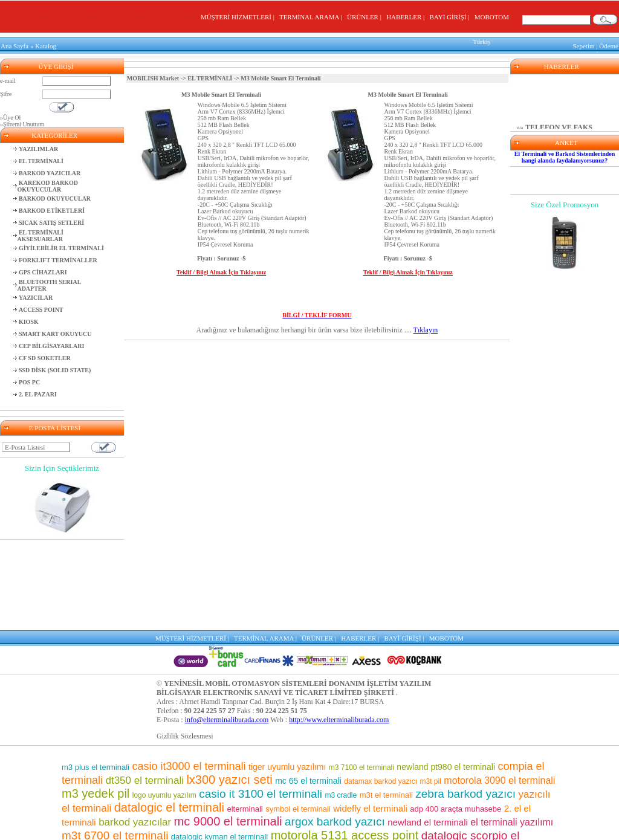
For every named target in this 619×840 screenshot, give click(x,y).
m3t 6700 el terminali (115, 745)
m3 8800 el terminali (411, 825)
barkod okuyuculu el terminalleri (171, 825)
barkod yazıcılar (135, 732)
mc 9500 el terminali (362, 759)
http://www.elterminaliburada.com (339, 629)
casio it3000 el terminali (189, 676)
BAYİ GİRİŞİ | (451, 17)
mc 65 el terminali (308, 690)
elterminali (245, 718)
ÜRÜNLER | (366, 17)
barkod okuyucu (388, 786)
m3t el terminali (386, 704)
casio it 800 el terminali (469, 758)
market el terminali (218, 801)
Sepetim (583, 45)
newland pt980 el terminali (446, 676)
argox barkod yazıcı (335, 731)
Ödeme (609, 45)
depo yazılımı (210, 759)
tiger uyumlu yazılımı (287, 676)
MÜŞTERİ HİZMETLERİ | (239, 17)
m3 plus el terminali (96, 677)
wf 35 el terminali (280, 759)
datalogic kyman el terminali (219, 746)
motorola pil (115, 787)
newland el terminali (428, 732)
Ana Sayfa (15, 45)
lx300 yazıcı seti (229, 689)
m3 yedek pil (96, 703)
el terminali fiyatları (134, 813)
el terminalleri (316, 787)
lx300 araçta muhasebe (490, 825)
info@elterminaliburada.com (227, 629)
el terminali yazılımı (512, 732)
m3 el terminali (343, 825)
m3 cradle (341, 705)
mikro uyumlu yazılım (159, 774)
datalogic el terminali (169, 717)
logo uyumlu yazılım (164, 705)
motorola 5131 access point (345, 745)
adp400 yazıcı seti (475, 800)
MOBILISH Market (153, 75)
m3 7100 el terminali (361, 677)
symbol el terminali (298, 718)
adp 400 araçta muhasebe (455, 718)
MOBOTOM (492, 17)
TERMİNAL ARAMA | (312, 17)
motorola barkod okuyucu (314, 813)
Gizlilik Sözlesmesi (185, 645)
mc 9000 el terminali (228, 731)
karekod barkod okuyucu (298, 801)
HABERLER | (407, 17)
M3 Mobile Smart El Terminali (221, 92)
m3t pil (431, 691)
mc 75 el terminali (469, 787)
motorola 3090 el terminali (499, 690)
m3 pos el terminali (175, 787)
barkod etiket (142, 758)
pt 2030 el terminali (212, 813)
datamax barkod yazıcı (381, 691)
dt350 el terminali (144, 690)
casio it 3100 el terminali (261, 703)
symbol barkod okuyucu (428, 773)
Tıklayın (426, 327)
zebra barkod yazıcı (465, 703)
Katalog (46, 45)
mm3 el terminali (250, 787)
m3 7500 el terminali (319, 772)
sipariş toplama (230, 773)
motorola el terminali (277, 825)
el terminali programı (418, 813)
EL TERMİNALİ (210, 75)
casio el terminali (387, 800)
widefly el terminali (370, 718)
